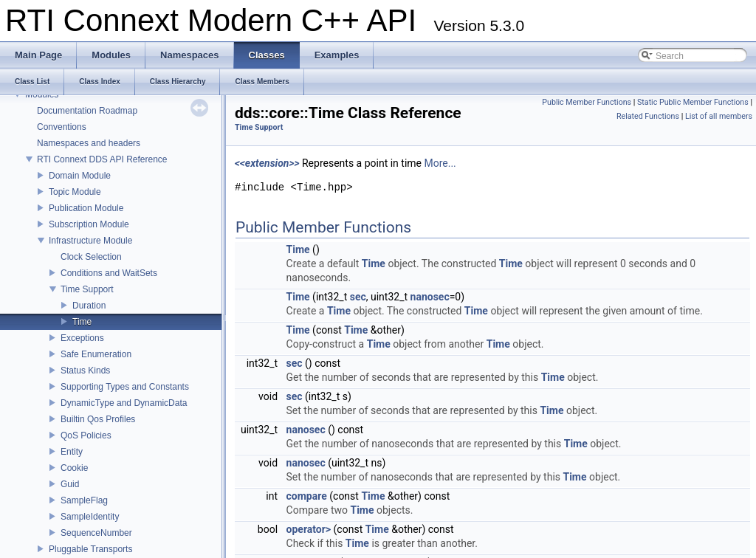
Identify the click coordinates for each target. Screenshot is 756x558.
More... (440, 163)
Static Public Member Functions (693, 102)
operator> (309, 529)
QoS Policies (86, 435)
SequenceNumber (96, 533)
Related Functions (648, 116)
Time (82, 322)
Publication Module (86, 208)
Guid (70, 484)
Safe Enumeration (96, 354)
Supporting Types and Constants (125, 387)
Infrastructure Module (90, 241)
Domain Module (80, 176)
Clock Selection (91, 257)
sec (358, 297)
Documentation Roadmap (87, 111)
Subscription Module (89, 224)
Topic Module (75, 192)
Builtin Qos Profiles (98, 419)
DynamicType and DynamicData (124, 403)
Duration (89, 306)
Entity (72, 452)
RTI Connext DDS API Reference (102, 159)
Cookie (74, 468)
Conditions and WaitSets (109, 273)
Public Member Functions (587, 102)
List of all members (719, 116)
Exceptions (82, 338)
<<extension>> (267, 163)
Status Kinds (85, 371)
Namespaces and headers (89, 143)
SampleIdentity (90, 517)
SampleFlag (84, 500)
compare (307, 496)
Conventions (62, 127)
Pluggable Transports (90, 549)
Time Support (87, 289)
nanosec (430, 297)
